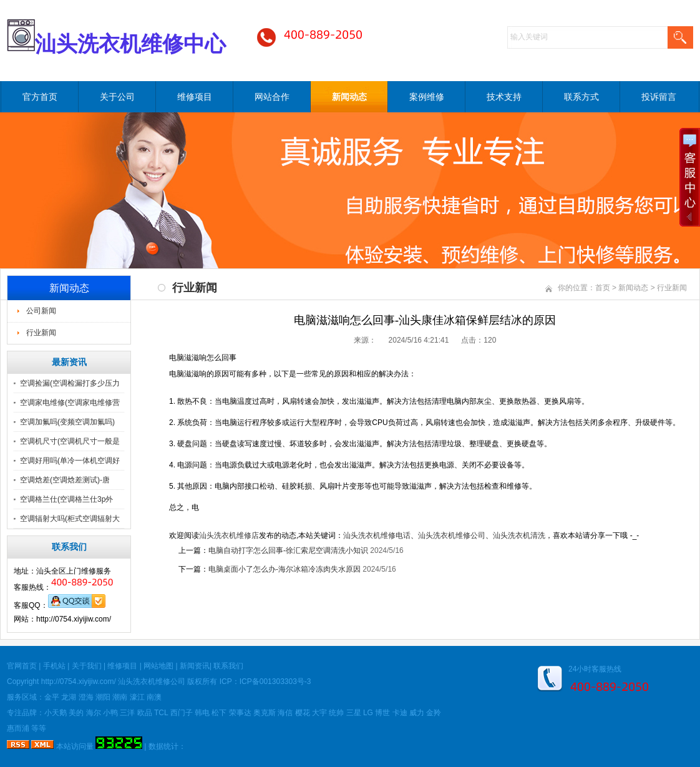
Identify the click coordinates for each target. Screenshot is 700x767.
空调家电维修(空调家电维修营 (70, 403)
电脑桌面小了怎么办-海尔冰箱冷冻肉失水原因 (284, 569)
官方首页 (40, 97)
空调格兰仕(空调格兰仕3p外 (66, 499)
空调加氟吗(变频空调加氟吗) (67, 422)
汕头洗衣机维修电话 (377, 535)
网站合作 (272, 97)
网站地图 (158, 666)
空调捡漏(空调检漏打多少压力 (70, 383)
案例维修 (427, 97)
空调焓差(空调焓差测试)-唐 (65, 480)
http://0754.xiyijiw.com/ (79, 682)
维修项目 (195, 97)
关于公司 (117, 97)
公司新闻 (41, 311)
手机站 (54, 666)
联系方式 (581, 97)
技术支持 (504, 97)
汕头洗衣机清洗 (519, 535)
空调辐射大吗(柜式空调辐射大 (70, 519)
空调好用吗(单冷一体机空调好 (70, 461)
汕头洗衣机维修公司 (452, 535)
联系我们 (228, 666)
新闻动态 (349, 97)
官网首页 (22, 666)
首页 (603, 288)
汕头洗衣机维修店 (229, 535)
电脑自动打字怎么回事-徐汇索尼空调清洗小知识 (288, 550)
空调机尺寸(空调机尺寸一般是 (70, 441)
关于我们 (87, 666)
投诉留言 (659, 97)
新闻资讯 (195, 666)
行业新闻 (41, 333)
